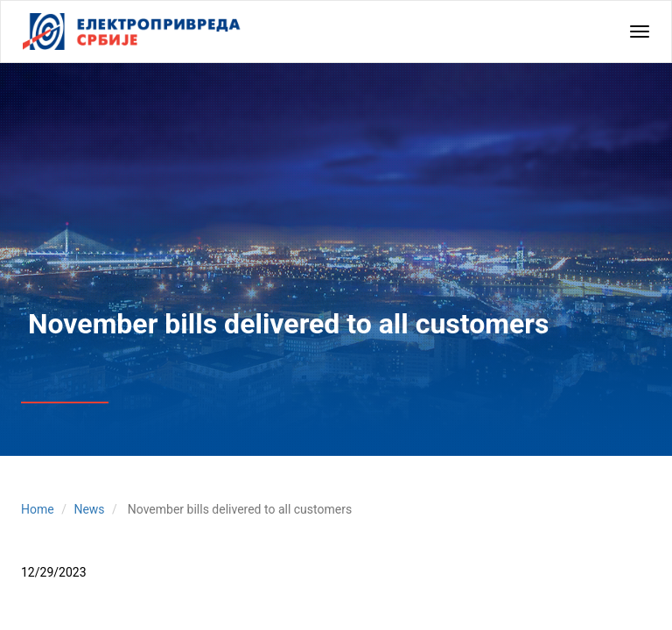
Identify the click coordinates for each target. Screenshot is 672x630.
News (89, 509)
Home (38, 509)
